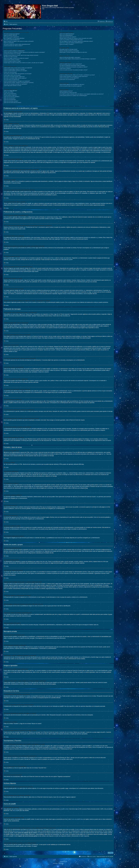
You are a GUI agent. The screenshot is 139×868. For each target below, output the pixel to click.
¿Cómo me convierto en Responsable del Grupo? (71, 40)
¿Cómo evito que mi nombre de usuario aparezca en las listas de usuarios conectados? (24, 52)
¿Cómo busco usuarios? (65, 68)
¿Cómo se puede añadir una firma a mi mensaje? (15, 71)
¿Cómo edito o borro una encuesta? (12, 75)
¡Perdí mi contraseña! (9, 43)
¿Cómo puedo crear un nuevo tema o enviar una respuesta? (18, 68)
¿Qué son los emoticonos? (10, 94)
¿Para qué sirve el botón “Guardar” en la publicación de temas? (19, 83)
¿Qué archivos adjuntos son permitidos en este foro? (72, 84)
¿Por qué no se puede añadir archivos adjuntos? (15, 78)
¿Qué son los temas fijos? (10, 99)
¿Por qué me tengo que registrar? (12, 34)
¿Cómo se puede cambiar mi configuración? (14, 51)
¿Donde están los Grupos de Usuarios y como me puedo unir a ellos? (76, 38)
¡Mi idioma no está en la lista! (11, 57)
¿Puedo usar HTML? (9, 92)
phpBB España (64, 862)
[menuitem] (6, 21)
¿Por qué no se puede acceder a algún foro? (14, 77)
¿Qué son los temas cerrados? (11, 101)
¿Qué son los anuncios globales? (12, 97)
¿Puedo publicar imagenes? (10, 95)
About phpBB (16, 811)
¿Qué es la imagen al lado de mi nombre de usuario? (16, 58)
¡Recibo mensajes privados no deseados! (69, 51)
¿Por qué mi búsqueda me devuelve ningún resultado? (72, 65)
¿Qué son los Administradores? (67, 34)
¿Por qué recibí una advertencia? (12, 80)
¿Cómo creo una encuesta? (10, 72)
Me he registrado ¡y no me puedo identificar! (14, 38)
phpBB (70, 260)
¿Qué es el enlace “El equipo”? (67, 44)
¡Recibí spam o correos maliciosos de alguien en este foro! (73, 52)
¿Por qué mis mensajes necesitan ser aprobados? (15, 84)
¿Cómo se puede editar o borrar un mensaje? (14, 69)
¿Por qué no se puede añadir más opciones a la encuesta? (18, 74)
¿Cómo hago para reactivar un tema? (13, 86)
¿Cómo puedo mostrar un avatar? (12, 60)
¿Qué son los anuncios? (9, 98)
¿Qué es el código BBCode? (10, 91)
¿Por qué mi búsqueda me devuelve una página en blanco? (73, 67)
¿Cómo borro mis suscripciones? (67, 79)
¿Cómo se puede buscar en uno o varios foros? (71, 64)
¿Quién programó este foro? (66, 91)
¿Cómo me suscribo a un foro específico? (69, 78)
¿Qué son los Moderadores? (66, 35)
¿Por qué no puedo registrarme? (11, 37)
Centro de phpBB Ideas (77, 819)
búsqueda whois (19, 831)
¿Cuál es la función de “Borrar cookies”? (13, 46)
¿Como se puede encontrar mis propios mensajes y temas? (73, 70)
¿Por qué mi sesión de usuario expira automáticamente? (17, 44)
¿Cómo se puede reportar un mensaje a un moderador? (17, 81)
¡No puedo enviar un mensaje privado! (68, 49)
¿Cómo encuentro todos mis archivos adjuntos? (71, 86)
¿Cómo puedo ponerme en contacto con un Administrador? (73, 96)
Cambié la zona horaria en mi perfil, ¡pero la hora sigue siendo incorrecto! (21, 55)
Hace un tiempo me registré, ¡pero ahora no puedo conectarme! (19, 41)
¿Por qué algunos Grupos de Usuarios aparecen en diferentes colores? (76, 41)
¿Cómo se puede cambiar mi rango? (12, 61)
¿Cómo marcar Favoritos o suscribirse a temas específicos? (74, 76)
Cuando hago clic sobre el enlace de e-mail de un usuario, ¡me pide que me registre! (24, 63)
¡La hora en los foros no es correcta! (12, 54)
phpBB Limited (65, 809)
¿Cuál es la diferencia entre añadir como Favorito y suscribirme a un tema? (77, 75)
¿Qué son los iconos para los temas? (12, 102)
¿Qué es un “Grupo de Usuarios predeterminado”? (71, 43)
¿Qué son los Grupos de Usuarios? (68, 37)
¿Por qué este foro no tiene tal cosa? (68, 93)
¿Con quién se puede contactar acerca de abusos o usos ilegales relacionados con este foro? (81, 94)
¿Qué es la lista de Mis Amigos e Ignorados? (70, 57)
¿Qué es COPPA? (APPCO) (10, 35)
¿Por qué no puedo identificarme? (12, 40)
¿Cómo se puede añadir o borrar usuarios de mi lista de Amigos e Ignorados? (78, 59)
